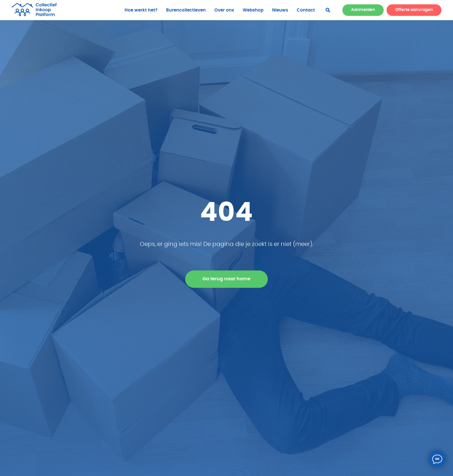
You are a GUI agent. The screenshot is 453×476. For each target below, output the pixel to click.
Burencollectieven (186, 10)
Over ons (224, 10)
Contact (306, 10)
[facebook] (328, 10)
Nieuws (280, 10)
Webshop (253, 10)
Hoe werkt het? (141, 10)
